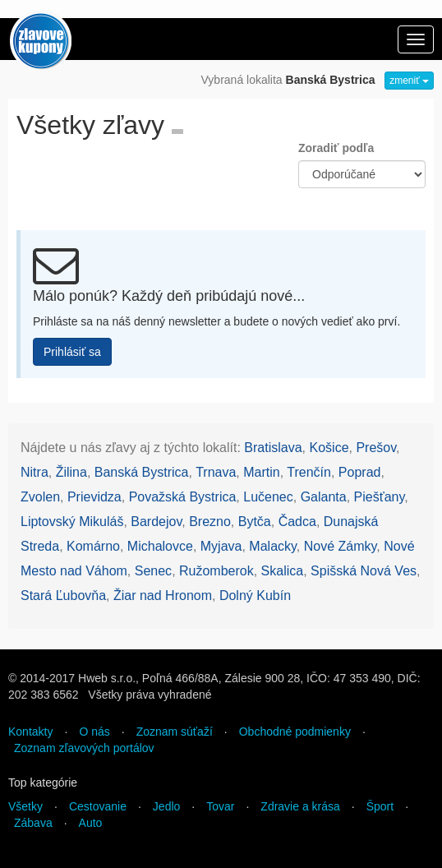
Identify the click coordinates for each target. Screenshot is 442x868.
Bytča (255, 522)
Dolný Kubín (255, 596)
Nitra (35, 472)
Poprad (360, 472)
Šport (380, 806)
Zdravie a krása (300, 806)
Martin (261, 472)
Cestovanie (98, 806)
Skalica (283, 571)
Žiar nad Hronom (163, 596)
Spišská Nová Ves (364, 571)
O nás (94, 732)
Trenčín (309, 472)
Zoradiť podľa (336, 148)
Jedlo (166, 806)
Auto (91, 823)
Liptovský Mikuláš (72, 522)
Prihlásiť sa (72, 352)
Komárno (93, 546)
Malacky (273, 546)
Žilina (71, 472)
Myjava (221, 546)
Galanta (324, 497)
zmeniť (409, 81)
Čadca (297, 522)
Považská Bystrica (183, 497)
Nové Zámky (341, 546)
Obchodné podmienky (295, 732)
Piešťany (380, 497)
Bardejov (156, 522)
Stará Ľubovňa (63, 596)
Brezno (210, 522)
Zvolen (40, 497)
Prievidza (94, 497)
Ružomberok (216, 571)
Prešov (376, 448)
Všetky (25, 806)
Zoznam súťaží (175, 732)
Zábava (33, 823)
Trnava (216, 472)
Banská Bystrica (142, 472)
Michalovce (160, 546)
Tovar (220, 806)
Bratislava (273, 448)
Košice (329, 448)
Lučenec (268, 497)
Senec (153, 571)
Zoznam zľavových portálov (84, 748)
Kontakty (30, 732)
